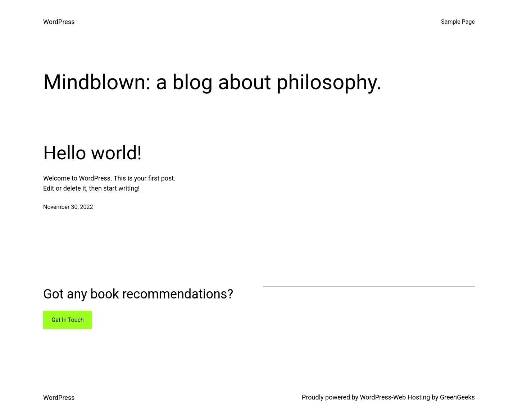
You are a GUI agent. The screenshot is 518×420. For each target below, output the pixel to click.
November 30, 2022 (68, 207)
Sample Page (458, 22)
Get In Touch (67, 320)
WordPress (59, 22)
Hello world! (92, 153)
